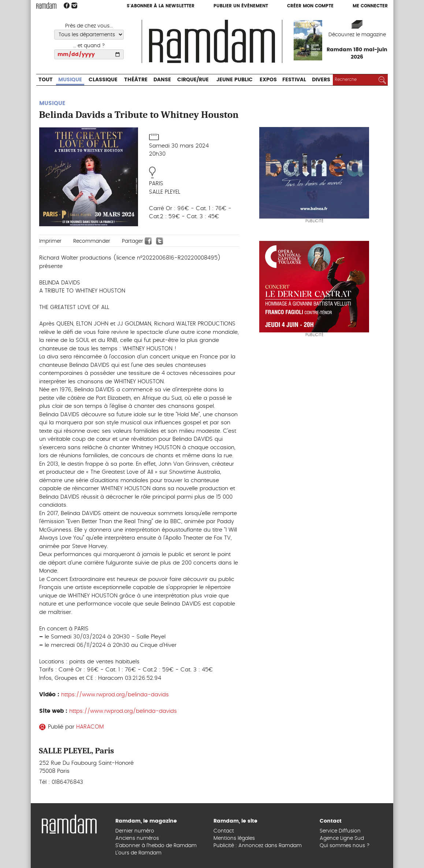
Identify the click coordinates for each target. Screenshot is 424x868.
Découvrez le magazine (357, 35)
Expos (268, 80)
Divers (321, 80)
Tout (46, 80)
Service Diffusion (340, 831)
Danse (162, 80)
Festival (294, 80)
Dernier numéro (135, 831)
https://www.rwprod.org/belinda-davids (115, 695)
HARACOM (90, 727)
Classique (103, 80)
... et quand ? (89, 46)
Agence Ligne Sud (342, 838)
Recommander (92, 241)
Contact (224, 831)
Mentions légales (234, 838)
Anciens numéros (137, 838)
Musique (70, 80)
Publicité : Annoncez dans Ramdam (258, 846)
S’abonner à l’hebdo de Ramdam (156, 846)
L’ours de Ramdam (138, 853)
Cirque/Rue (193, 80)
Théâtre (136, 80)
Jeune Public (235, 80)
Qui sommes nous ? (345, 846)
